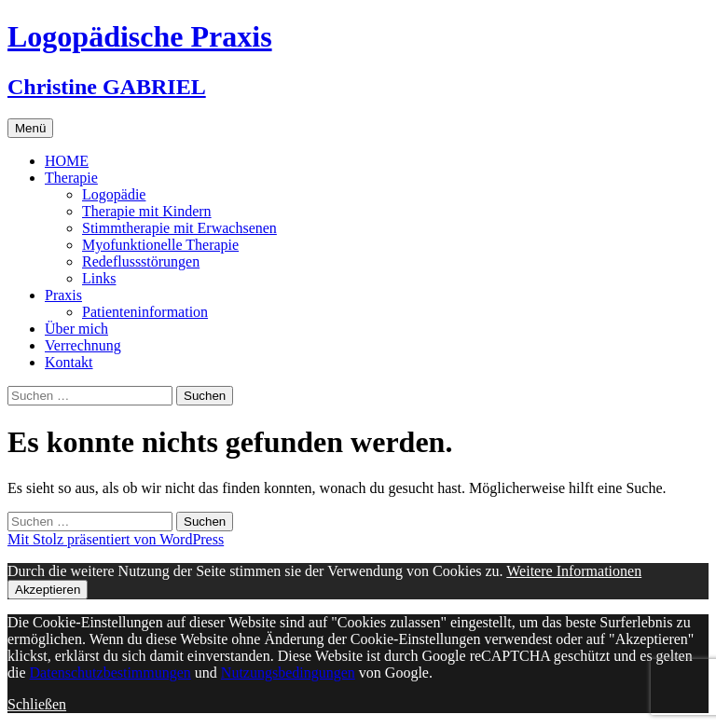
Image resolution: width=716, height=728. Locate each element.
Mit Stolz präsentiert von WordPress (116, 539)
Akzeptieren (48, 590)
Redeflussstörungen (141, 261)
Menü (30, 128)
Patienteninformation (145, 312)
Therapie (71, 178)
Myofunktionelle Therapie (160, 245)
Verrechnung (83, 345)
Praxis (63, 295)
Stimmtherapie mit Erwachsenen (179, 228)
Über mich (76, 329)
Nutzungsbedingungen (288, 673)
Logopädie (114, 194)
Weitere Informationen (574, 571)
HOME (67, 161)
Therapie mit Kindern (147, 211)
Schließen (37, 704)
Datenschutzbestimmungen (110, 673)
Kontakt (69, 362)
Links (99, 278)
